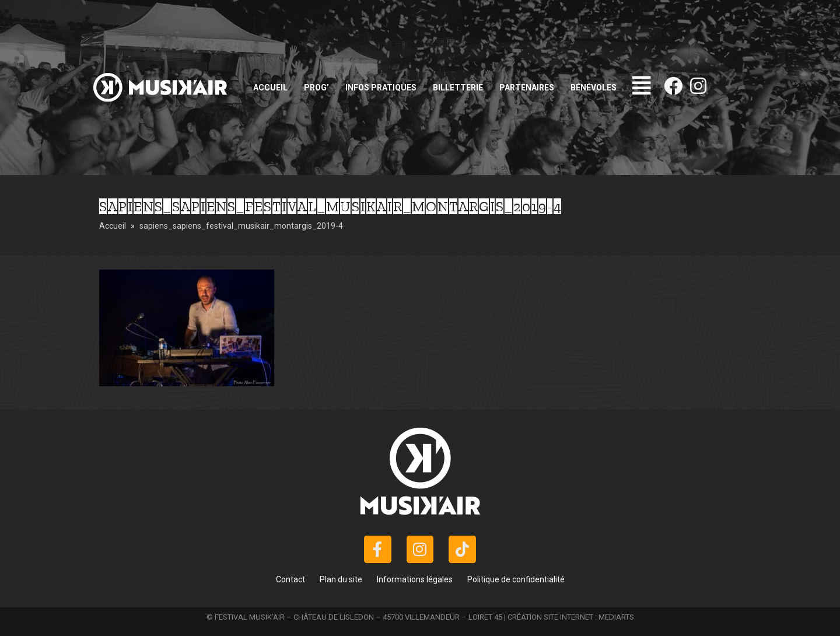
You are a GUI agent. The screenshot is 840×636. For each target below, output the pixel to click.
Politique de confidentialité (516, 579)
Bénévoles (594, 88)
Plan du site (341, 579)
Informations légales (415, 579)
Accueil (270, 88)
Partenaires (527, 88)
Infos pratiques (381, 88)
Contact (290, 579)
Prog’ (316, 88)
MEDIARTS (616, 617)
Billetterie (458, 88)
